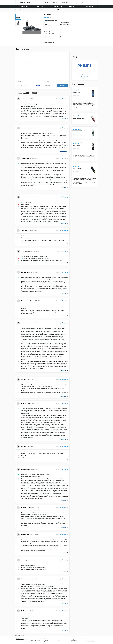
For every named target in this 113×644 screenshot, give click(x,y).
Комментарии (63, 119)
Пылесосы (60, 640)
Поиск (96, 3)
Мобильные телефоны (36, 640)
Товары (47, 2)
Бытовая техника (24, 7)
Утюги (32, 642)
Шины (59, 642)
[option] (18, 17)
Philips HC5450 (85, 151)
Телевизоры (74, 640)
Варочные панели (35, 639)
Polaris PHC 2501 (85, 175)
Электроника (89, 7)
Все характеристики (49, 43)
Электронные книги (76, 642)
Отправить (62, 86)
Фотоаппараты (48, 642)
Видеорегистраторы (62, 639)
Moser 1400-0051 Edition (85, 119)
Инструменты (74, 639)
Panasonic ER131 (85, 132)
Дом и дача (40, 7)
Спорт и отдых (73, 7)
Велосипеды (47, 639)
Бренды (56, 2)
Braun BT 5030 (85, 99)
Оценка (18, 86)
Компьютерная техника (57, 7)
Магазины (65, 2)
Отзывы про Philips (20, 636)
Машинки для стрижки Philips (85, 70)
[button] (18, 63)
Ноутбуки (46, 640)
